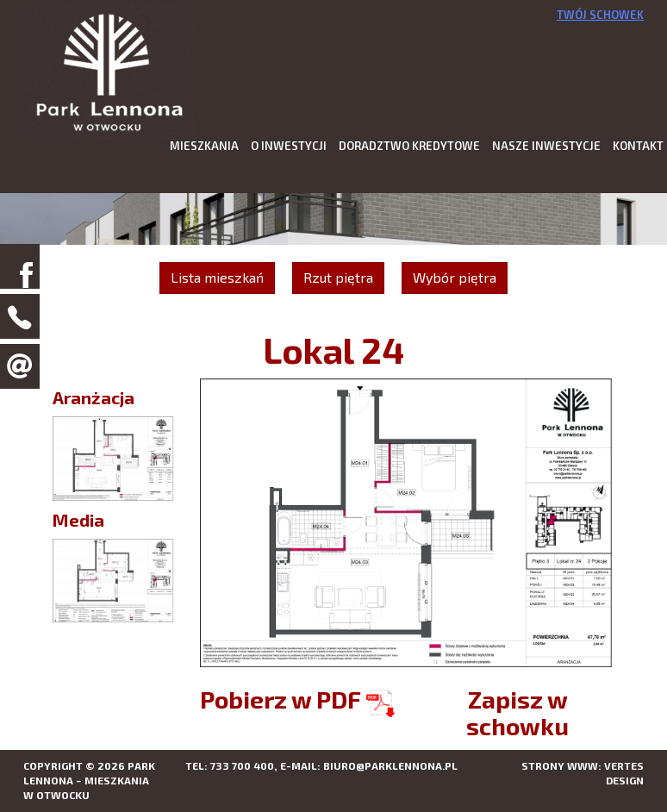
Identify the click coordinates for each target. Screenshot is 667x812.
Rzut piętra (338, 277)
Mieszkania (204, 146)
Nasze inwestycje (546, 146)
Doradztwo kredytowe (409, 146)
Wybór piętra (455, 277)
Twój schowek (600, 15)
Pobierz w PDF (297, 699)
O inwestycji (289, 146)
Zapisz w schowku (517, 712)
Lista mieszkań (217, 277)
